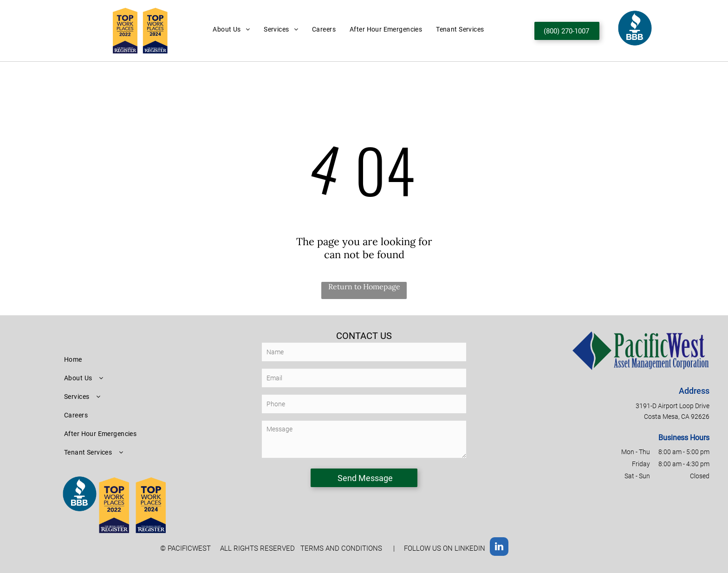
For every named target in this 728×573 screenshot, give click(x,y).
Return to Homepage (364, 286)
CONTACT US (364, 336)
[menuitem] (231, 29)
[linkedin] (499, 548)
